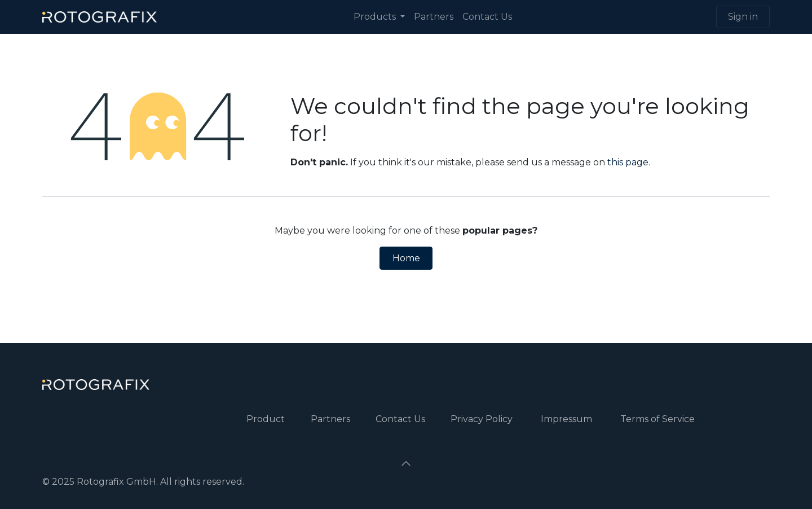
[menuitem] (379, 17)
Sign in (743, 17)
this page (628, 162)
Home (406, 258)
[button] (406, 463)
